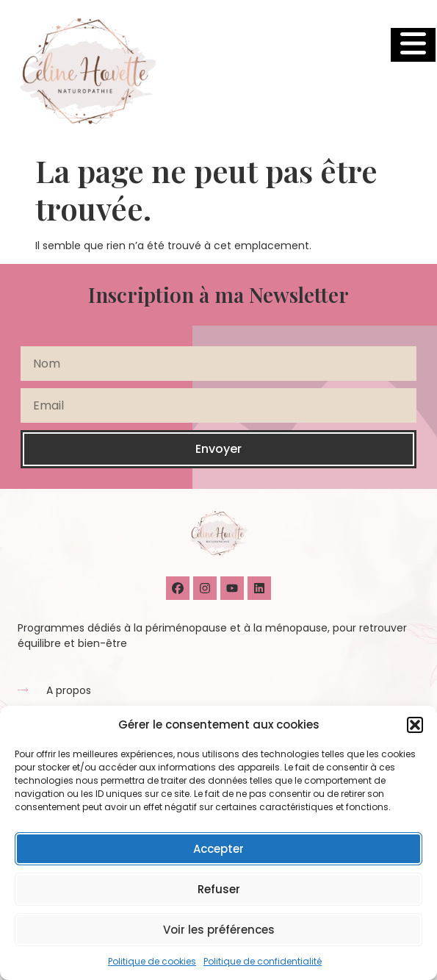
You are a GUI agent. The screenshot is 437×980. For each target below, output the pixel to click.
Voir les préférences (219, 930)
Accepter (219, 849)
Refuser (219, 889)
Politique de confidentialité (263, 961)
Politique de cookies (152, 961)
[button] (415, 725)
